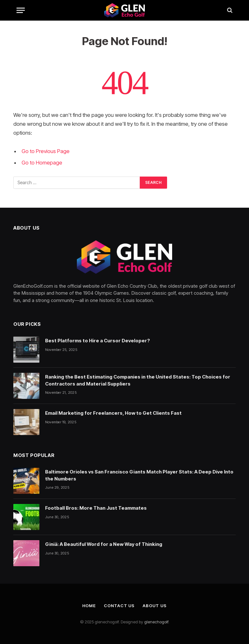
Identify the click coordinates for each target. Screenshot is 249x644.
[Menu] (21, 10)
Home (89, 606)
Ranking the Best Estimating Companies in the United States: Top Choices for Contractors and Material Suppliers (138, 380)
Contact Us (119, 606)
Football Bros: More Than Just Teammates (96, 508)
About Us (155, 606)
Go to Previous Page (46, 151)
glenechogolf (156, 622)
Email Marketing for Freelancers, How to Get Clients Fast (113, 413)
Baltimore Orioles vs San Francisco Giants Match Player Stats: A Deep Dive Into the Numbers (139, 475)
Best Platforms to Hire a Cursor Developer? (98, 341)
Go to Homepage (42, 163)
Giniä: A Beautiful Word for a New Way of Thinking (104, 544)
